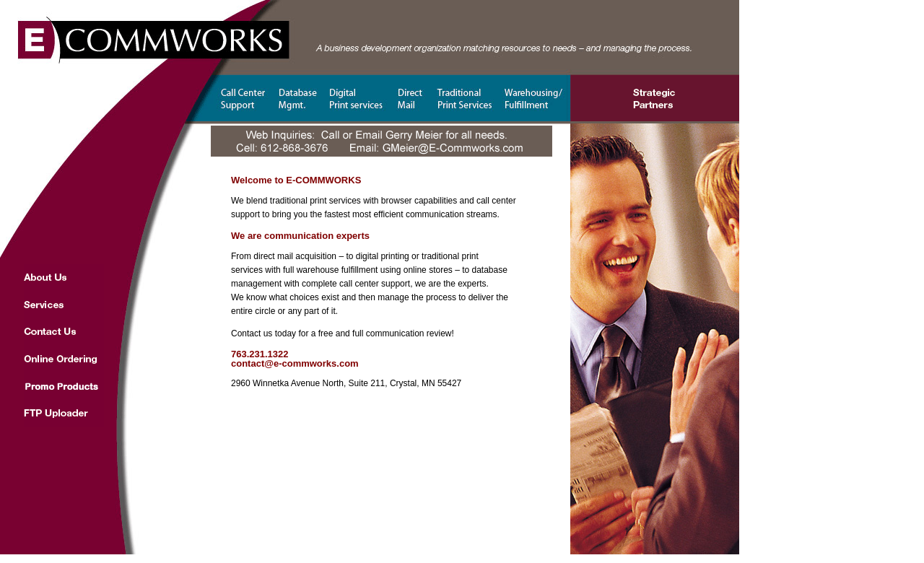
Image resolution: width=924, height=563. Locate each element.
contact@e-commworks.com (295, 363)
